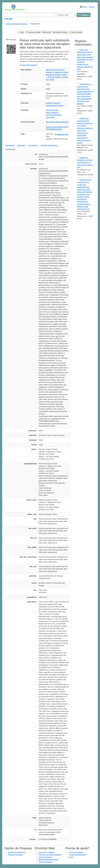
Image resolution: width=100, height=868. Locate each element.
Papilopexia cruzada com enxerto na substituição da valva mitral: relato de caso (85, 162)
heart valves (50, 117)
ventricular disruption (54, 115)
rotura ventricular (52, 110)
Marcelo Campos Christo (55, 70)
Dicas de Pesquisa (76, 852)
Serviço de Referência (78, 855)
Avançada (8, 19)
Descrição (21, 145)
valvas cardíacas (52, 112)
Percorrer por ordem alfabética (50, 855)
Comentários (33, 145)
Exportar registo (61, 32)
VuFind (9, 7)
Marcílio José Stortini (54, 75)
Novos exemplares (46, 862)
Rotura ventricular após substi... (17, 24)
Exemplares (10, 145)
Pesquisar (84, 15)
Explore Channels (45, 857)
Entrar (84, 7)
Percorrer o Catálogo (46, 852)
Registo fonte (10, 149)
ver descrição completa (28, 65)
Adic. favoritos (77, 32)
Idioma (92, 7)
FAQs (71, 857)
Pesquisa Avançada (15, 855)
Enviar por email (34, 32)
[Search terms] (30, 15)
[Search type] (66, 15)
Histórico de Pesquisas (17, 852)
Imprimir (48, 32)
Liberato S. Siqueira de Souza (57, 72)
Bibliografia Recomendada (48, 859)
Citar (22, 32)
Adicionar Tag (61, 134)
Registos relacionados (49, 145)
